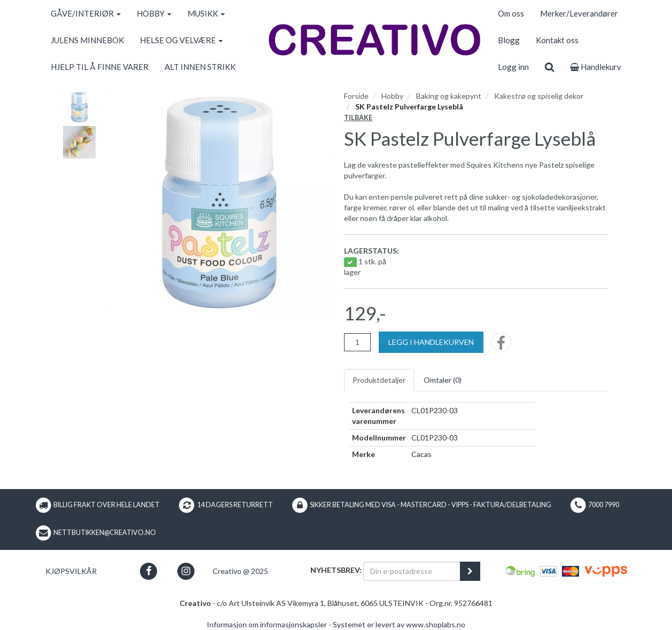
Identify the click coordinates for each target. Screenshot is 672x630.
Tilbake (358, 118)
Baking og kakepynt (449, 96)
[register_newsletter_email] (470, 571)
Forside (356, 96)
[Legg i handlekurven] (431, 342)
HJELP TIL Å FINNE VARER (100, 67)
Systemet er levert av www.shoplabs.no (399, 624)
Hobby (392, 96)
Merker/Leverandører (579, 13)
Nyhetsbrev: (336, 570)
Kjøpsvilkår (71, 571)
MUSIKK (206, 13)
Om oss (511, 13)
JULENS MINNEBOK (87, 40)
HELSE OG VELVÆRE (181, 40)
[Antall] (357, 342)
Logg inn (513, 67)
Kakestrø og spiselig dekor (539, 96)
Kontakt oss (557, 40)
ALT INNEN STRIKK (200, 67)
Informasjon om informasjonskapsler (267, 624)
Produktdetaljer (379, 380)
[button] (149, 571)
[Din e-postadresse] (412, 571)
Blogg (509, 40)
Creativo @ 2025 (240, 571)
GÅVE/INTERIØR (86, 13)
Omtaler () (443, 380)
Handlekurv (596, 67)
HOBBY (154, 13)
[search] (549, 67)
